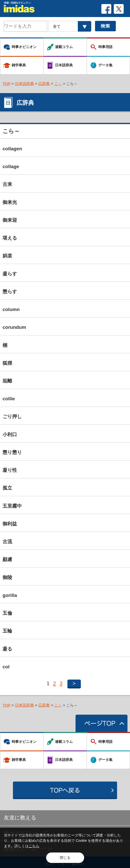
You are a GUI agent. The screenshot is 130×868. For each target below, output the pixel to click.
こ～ (58, 84)
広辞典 (44, 84)
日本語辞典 (24, 84)
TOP (6, 84)
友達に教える (20, 818)
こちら (34, 846)
